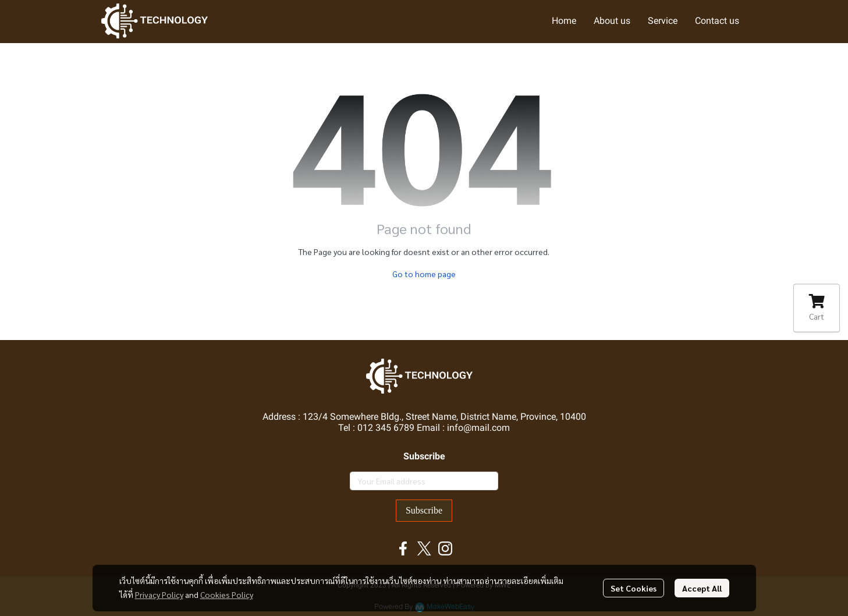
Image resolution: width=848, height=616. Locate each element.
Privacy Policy (159, 594)
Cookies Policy (227, 594)
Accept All (702, 588)
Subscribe (424, 510)
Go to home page (424, 274)
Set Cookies (634, 588)
